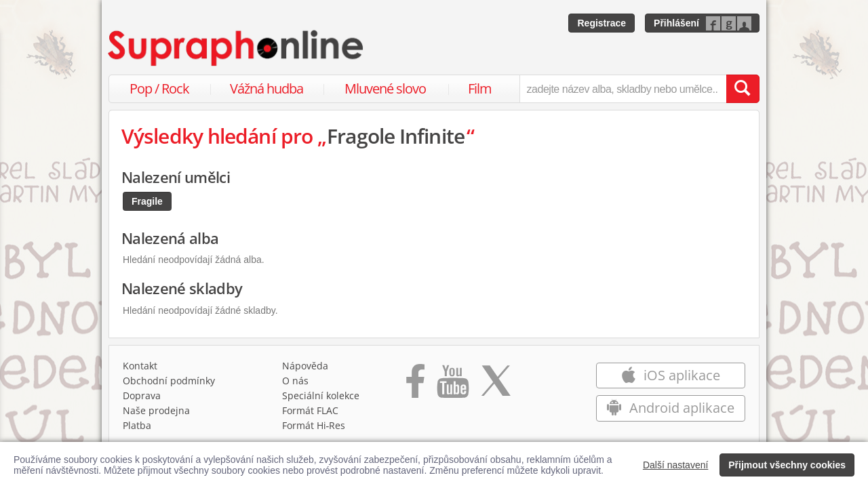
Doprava (142, 395)
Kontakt (140, 366)
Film (480, 88)
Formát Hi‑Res (314, 425)
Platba (137, 425)
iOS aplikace (670, 375)
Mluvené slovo (385, 88)
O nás (295, 381)
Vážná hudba (267, 88)
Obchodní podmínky (169, 381)
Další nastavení (676, 465)
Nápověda (305, 366)
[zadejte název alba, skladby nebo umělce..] (623, 89)
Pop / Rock (159, 88)
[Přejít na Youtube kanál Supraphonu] (452, 386)
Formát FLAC (310, 410)
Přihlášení (676, 23)
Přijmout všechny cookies (787, 465)
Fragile (147, 201)
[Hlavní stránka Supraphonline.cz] (237, 48)
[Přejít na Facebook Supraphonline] (415, 386)
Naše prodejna (156, 410)
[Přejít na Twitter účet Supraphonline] (496, 386)
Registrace (601, 23)
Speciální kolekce (321, 395)
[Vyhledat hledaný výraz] (743, 89)
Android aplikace (670, 408)
